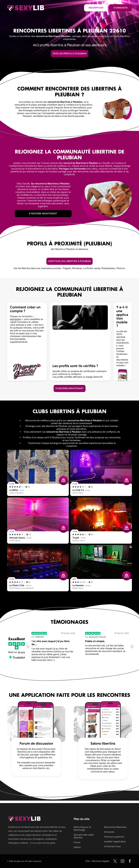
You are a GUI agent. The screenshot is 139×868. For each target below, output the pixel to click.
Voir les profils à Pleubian (69, 54)
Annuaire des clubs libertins (84, 836)
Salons (77, 847)
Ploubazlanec (108, 268)
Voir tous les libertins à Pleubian (69, 261)
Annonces (109, 832)
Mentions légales (101, 861)
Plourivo (121, 268)
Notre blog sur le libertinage (82, 829)
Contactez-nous (112, 846)
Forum (77, 842)
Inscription (96, 8)
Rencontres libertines (115, 827)
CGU (88, 861)
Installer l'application (115, 842)
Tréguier (67, 268)
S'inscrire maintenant (43, 214)
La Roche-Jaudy (92, 268)
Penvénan (77, 268)
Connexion (120, 8)
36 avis (21, 652)
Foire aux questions (114, 837)
